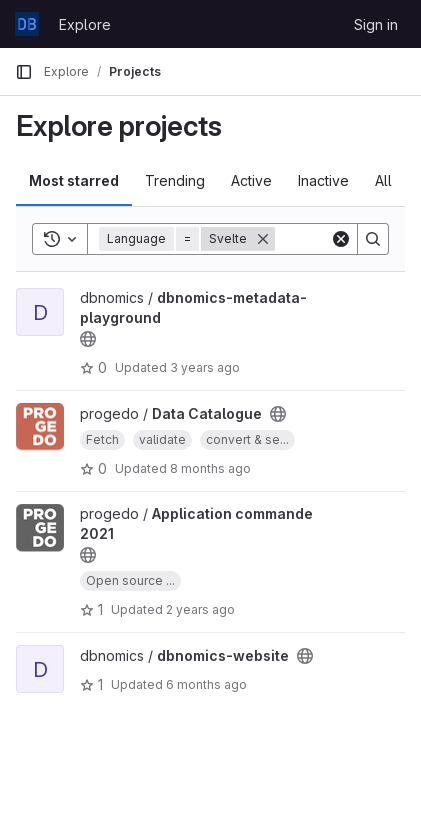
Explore (85, 24)
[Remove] (263, 239)
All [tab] (383, 180)
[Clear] (341, 239)
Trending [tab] (175, 180)
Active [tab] (251, 180)
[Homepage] (27, 24)
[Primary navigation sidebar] (24, 72)
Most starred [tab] (74, 180)
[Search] (373, 239)
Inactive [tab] (323, 180)
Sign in (376, 24)
